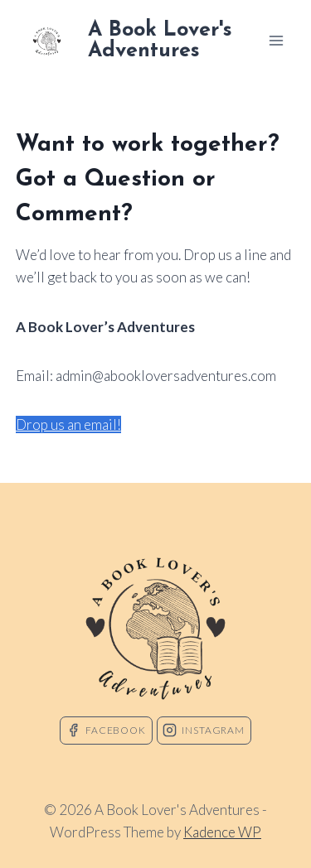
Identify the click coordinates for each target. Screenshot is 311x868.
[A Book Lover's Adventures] (140, 41)
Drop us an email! (68, 424)
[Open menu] (276, 40)
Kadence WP (222, 832)
